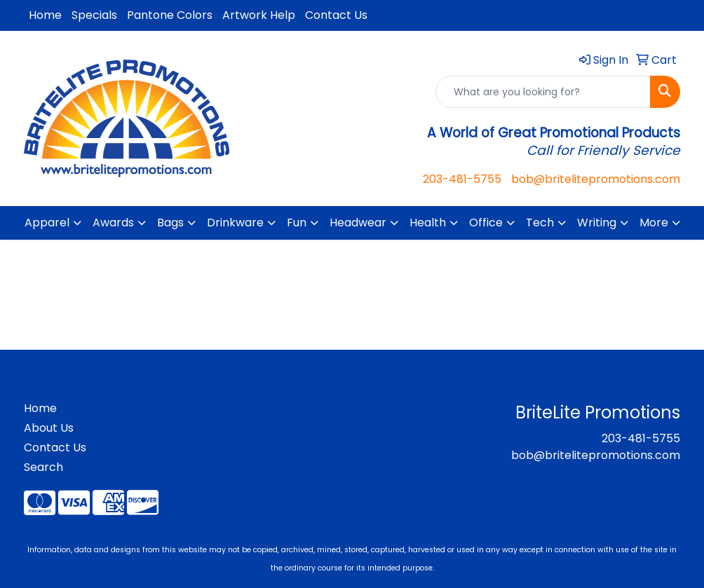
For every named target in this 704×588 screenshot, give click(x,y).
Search (43, 467)
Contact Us (336, 15)
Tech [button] (540, 223)
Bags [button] (170, 223)
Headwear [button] (358, 223)
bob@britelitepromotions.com (596, 179)
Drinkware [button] (235, 223)
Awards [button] (113, 223)
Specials (94, 15)
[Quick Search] (543, 92)
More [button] (654, 223)
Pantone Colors (170, 15)
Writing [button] (597, 223)
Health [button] (428, 223)
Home (45, 15)
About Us (49, 428)
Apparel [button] (47, 223)
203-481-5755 (462, 179)
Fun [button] (297, 223)
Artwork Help (259, 15)
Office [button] (486, 223)
